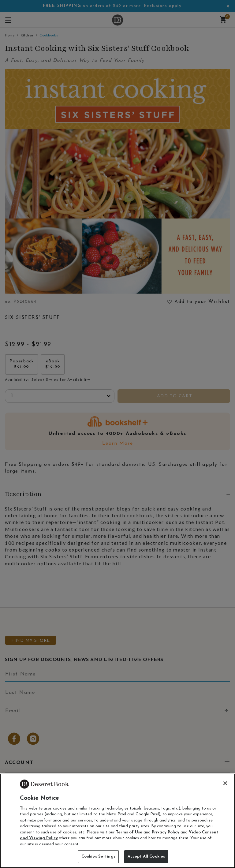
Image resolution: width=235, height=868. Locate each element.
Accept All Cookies (146, 857)
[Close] (225, 783)
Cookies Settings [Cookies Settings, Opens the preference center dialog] (98, 857)
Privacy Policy (166, 832)
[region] (117, 821)
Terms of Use (129, 832)
